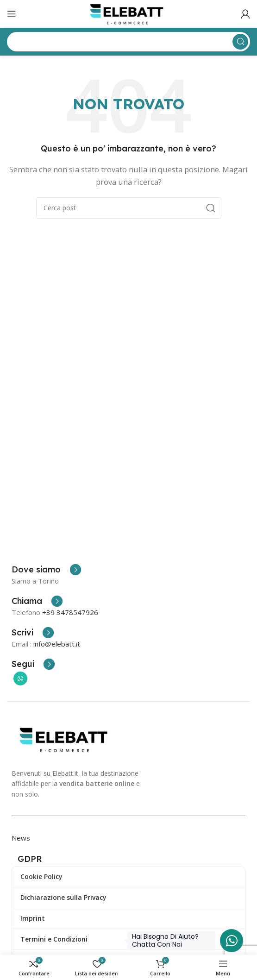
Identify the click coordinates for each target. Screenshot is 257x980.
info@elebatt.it (57, 644)
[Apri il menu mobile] (12, 14)
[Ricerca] (129, 208)
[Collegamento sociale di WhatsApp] (20, 678)
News (21, 838)
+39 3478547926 (70, 612)
